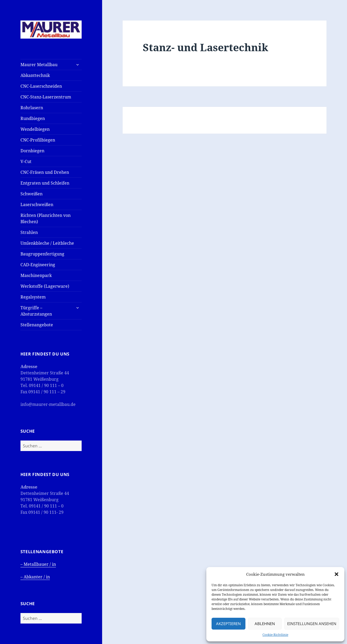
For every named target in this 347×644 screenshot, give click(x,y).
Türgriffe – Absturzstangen (36, 311)
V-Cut (26, 161)
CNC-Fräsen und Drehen (45, 172)
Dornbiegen (32, 151)
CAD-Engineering (38, 265)
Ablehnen (265, 624)
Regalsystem (33, 297)
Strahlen (29, 232)
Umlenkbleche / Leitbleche (47, 243)
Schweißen (31, 194)
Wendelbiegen (35, 129)
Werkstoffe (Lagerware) (45, 286)
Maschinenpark (36, 275)
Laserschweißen (37, 205)
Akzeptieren (228, 624)
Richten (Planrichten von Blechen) (46, 218)
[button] (337, 574)
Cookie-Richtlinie (275, 635)
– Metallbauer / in (38, 564)
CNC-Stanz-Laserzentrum (46, 97)
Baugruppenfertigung (42, 254)
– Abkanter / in (35, 577)
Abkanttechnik (35, 75)
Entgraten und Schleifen (45, 183)
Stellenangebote (37, 325)
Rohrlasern (32, 108)
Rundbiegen (33, 118)
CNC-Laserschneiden (41, 86)
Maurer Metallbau (39, 65)
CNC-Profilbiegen (38, 140)
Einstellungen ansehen (312, 624)
